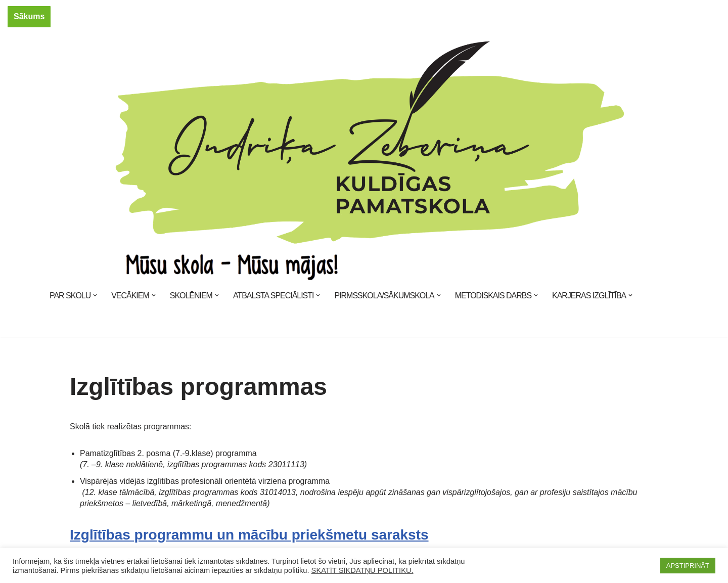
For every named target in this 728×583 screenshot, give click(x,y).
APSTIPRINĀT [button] (688, 566)
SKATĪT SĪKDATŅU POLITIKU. (362, 570)
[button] (95, 295)
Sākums (29, 16)
